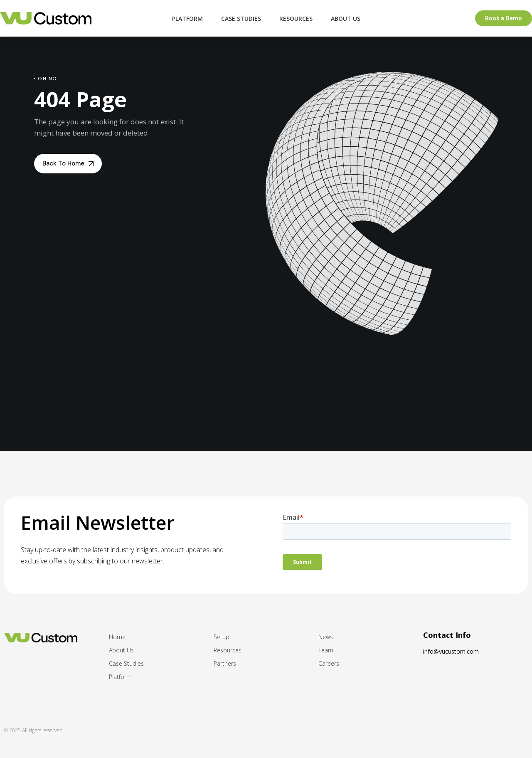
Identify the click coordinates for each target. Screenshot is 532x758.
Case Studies (241, 19)
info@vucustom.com (451, 651)
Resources (296, 19)
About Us (346, 19)
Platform (187, 19)
